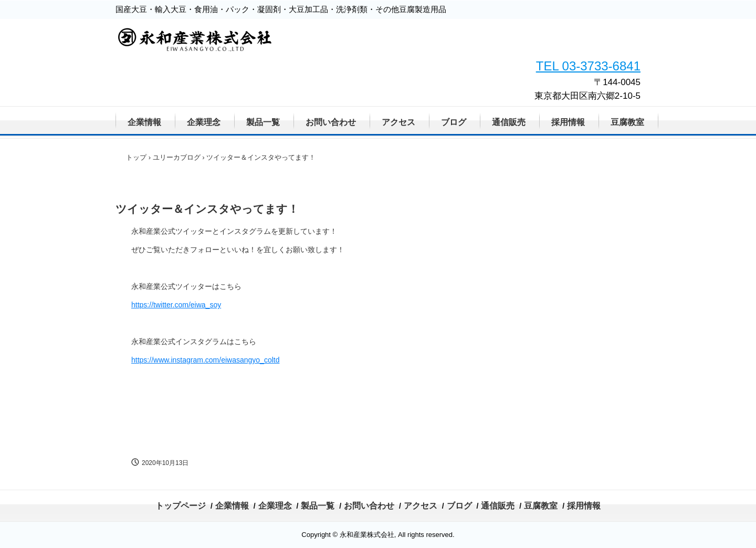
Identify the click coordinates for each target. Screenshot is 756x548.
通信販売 (509, 122)
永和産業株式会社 (245, 53)
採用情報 (568, 122)
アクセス (398, 122)
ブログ (454, 122)
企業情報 (144, 122)
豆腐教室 (627, 122)
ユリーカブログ (177, 157)
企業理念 (204, 122)
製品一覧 (263, 122)
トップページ (181, 506)
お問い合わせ (331, 122)
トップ (136, 157)
